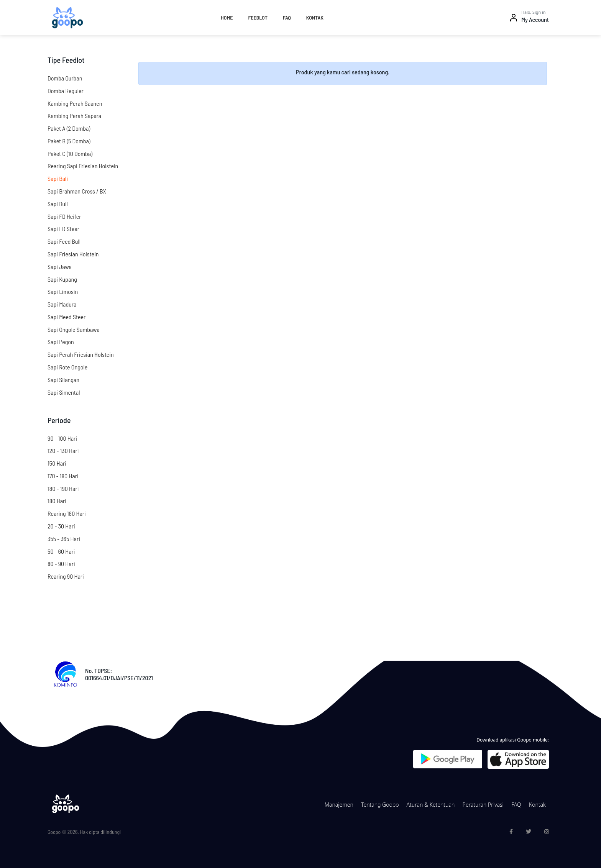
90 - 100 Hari (62, 438)
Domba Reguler (66, 91)
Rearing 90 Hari (66, 576)
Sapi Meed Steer (67, 317)
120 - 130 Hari (63, 450)
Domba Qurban (65, 78)
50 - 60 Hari (61, 551)
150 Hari (57, 463)
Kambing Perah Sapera (74, 116)
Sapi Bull (58, 204)
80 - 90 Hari (61, 564)
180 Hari (57, 501)
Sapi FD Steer (63, 229)
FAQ (287, 17)
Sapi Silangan (63, 380)
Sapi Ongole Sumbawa (74, 329)
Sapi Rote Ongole (67, 367)
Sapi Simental (64, 392)
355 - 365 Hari (64, 539)
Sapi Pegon (61, 342)
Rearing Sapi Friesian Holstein (83, 166)
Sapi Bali (58, 178)
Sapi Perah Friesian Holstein (81, 354)
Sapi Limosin (63, 291)
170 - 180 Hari (63, 476)
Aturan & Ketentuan (431, 805)
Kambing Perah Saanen (75, 103)
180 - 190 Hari (63, 488)
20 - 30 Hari (61, 526)
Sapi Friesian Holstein (73, 254)
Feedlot (258, 17)
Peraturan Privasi (483, 805)
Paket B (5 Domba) (69, 141)
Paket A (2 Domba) (69, 128)
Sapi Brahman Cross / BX (77, 191)
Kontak (315, 17)
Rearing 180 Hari (67, 513)
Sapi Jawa (60, 267)
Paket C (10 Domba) (70, 153)
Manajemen (339, 805)
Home (227, 17)
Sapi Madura (62, 304)
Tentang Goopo (380, 805)
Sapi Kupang (62, 279)
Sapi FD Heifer (64, 216)
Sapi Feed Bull (64, 241)
